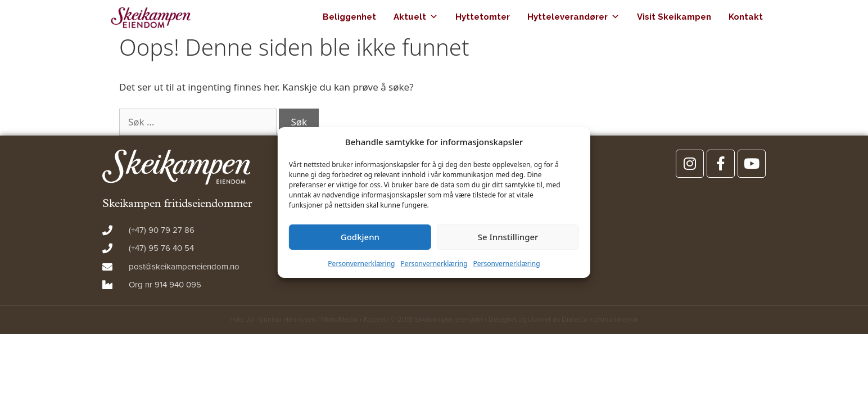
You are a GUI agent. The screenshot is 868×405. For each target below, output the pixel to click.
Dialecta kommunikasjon (600, 319)
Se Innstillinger (508, 237)
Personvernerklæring (361, 264)
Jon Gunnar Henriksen (281, 319)
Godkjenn (360, 237)
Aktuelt (416, 17)
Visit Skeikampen (674, 17)
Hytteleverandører (573, 17)
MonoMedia (339, 319)
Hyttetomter (483, 17)
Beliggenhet (349, 17)
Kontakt (746, 17)
